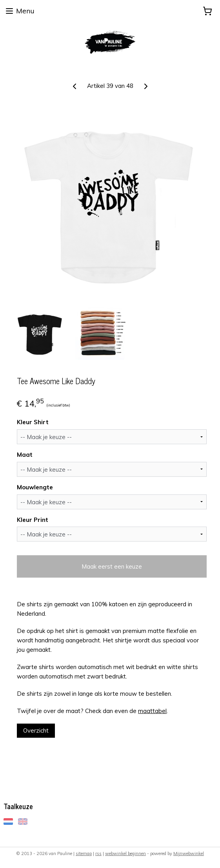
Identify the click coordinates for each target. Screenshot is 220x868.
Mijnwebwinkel (189, 853)
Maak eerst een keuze (112, 566)
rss (98, 853)
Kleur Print (33, 520)
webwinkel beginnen (125, 853)
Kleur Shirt (33, 422)
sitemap (84, 853)
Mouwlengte (35, 487)
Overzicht (36, 730)
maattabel (152, 711)
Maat (25, 455)
